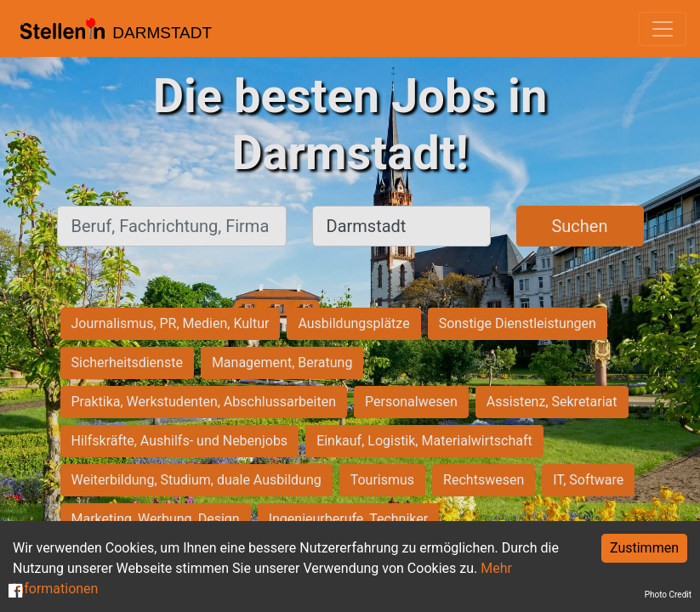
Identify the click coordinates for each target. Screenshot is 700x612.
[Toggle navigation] (663, 29)
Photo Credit (668, 595)
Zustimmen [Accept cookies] (644, 548)
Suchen (579, 226)
